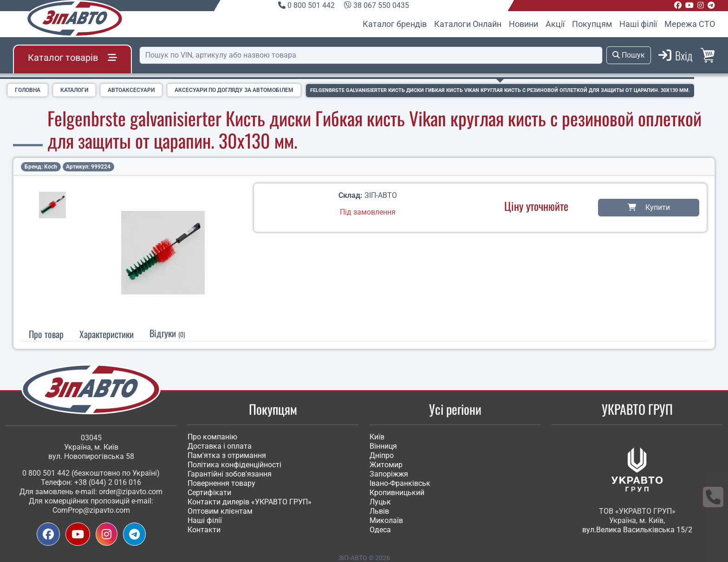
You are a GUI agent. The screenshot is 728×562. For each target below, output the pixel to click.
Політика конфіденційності (234, 465)
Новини (523, 24)
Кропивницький (397, 493)
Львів (379, 511)
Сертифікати (209, 493)
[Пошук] (371, 55)
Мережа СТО (690, 24)
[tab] (107, 333)
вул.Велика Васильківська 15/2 (637, 530)
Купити (649, 207)
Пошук (629, 55)
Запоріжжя (389, 474)
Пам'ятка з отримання (227, 455)
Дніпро (382, 455)
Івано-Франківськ (400, 483)
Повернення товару (221, 483)
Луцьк (380, 502)
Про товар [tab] (46, 333)
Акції (555, 24)
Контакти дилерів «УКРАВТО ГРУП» (250, 502)
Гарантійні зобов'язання (230, 474)
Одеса (380, 530)
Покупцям (592, 24)
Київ (377, 437)
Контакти (204, 530)
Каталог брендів (395, 24)
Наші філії (638, 24)
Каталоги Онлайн (468, 24)
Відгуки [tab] (167, 333)
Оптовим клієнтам (220, 511)
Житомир (386, 465)
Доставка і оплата (220, 446)
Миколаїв (386, 520)
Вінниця (383, 446)
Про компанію (212, 437)
